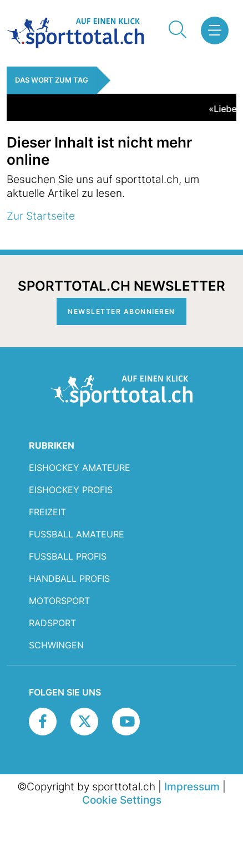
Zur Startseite (41, 216)
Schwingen (56, 645)
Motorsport (59, 601)
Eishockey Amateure (80, 468)
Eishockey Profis (71, 490)
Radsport (52, 623)
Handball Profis (69, 578)
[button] (214, 31)
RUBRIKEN (52, 445)
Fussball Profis (68, 556)
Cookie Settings (122, 800)
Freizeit (47, 512)
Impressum (192, 786)
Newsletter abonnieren (121, 311)
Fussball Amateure (77, 534)
